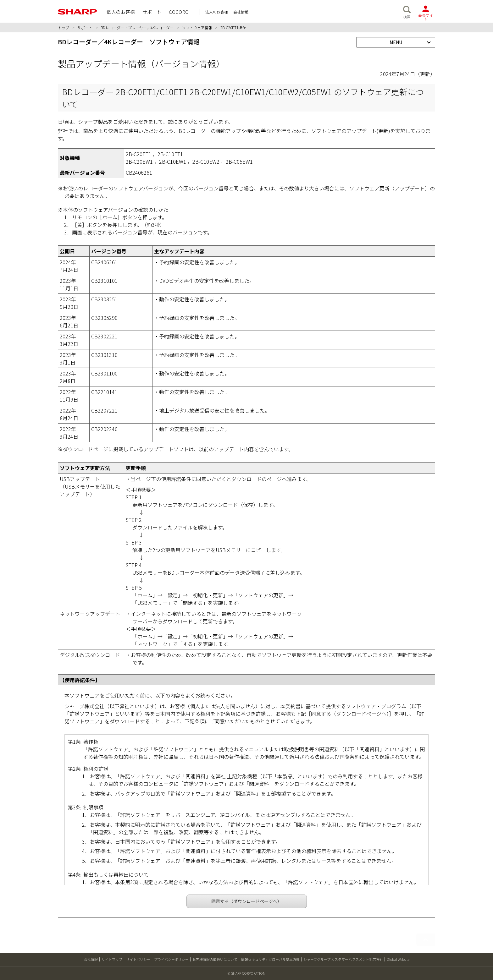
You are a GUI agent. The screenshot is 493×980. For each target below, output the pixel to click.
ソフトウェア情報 (197, 27)
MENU (396, 42)
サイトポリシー (138, 959)
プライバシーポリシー (171, 959)
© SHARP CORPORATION (246, 973)
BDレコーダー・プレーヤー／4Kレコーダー (137, 27)
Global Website (398, 959)
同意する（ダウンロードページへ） (246, 901)
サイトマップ (112, 959)
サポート (85, 27)
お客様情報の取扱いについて (215, 959)
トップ (64, 27)
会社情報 (91, 959)
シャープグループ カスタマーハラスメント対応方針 (343, 959)
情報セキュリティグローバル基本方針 (270, 959)
